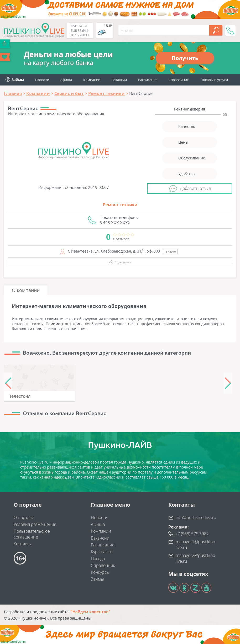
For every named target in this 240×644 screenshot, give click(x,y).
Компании (92, 80)
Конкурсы (100, 572)
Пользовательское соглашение (32, 534)
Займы (97, 579)
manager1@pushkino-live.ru (196, 545)
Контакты (23, 544)
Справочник (179, 80)
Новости (42, 80)
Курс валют (102, 552)
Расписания (148, 80)
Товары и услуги (215, 80)
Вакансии (119, 80)
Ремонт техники (120, 205)
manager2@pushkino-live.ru (196, 558)
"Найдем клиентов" (90, 612)
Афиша (66, 80)
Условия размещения (35, 524)
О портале (24, 517)
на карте (170, 251)
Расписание (103, 545)
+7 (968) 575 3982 (192, 534)
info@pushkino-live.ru (196, 517)
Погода (98, 559)
